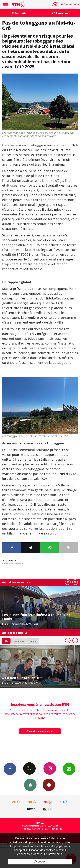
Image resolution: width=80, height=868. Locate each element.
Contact (46, 829)
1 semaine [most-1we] (19, 641)
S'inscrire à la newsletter (40, 731)
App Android (49, 785)
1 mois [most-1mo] (33, 641)
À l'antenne (60, 13)
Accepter (40, 862)
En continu (20, 13)
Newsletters (69, 769)
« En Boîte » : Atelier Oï (21, 678)
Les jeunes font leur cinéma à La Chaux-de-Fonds (37, 617)
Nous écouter (72, 4)
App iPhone (30, 785)
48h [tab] (6, 641)
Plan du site (56, 829)
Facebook (10, 769)
